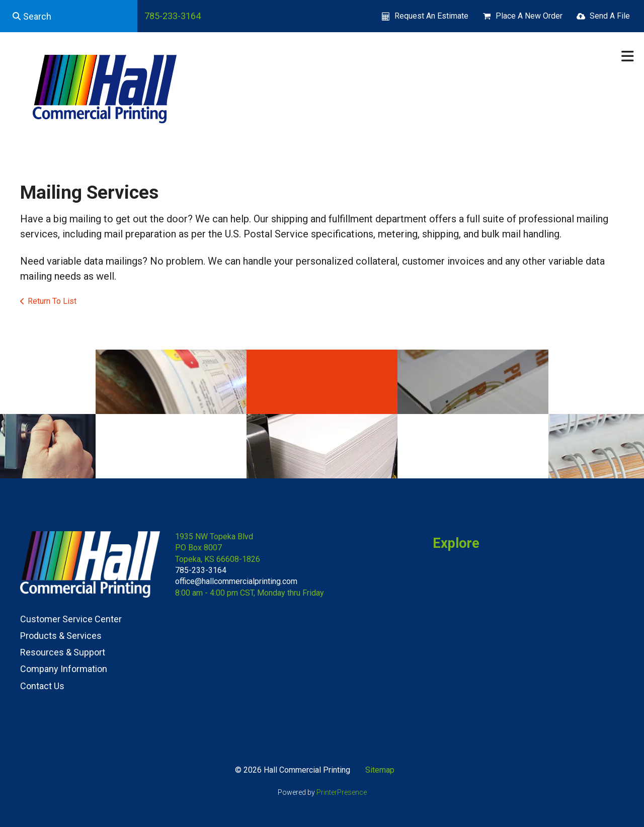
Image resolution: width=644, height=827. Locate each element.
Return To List (52, 301)
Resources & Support (63, 652)
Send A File (610, 16)
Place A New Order (529, 16)
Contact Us (42, 686)
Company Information (64, 669)
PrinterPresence (342, 792)
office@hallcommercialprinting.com (236, 581)
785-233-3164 (173, 16)
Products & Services (61, 636)
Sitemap (380, 770)
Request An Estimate (431, 16)
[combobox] (69, 16)
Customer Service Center (71, 619)
